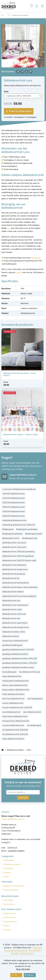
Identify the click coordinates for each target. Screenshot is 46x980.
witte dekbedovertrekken (13, 739)
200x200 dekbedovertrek (13, 503)
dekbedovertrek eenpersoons (15, 569)
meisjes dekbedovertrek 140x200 (17, 708)
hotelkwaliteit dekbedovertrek (15, 681)
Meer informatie (23, 969)
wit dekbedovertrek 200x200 (15, 730)
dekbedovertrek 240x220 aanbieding (18, 552)
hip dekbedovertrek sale (30, 672)
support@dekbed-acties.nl (23, 475)
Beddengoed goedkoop (12, 534)
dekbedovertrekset (11, 636)
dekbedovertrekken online (14, 632)
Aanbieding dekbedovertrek (14, 520)
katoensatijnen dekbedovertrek (16, 690)
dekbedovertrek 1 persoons (14, 543)
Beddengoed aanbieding (27, 529)
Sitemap (15, 953)
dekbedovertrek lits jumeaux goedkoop (19, 596)
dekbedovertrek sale (11, 618)
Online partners (27, 953)
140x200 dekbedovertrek (13, 494)
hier (9, 228)
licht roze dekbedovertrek (13, 699)
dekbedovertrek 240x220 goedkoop (18, 556)
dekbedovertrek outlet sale (14, 614)
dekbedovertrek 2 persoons (14, 547)
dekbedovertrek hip (11, 578)
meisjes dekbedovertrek (13, 703)
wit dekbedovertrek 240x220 (15, 734)
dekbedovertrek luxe (11, 601)
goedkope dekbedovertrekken (15, 654)
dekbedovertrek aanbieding (14, 565)
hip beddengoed (9, 672)
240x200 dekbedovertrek (13, 511)
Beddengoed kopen (34, 534)
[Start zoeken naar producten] (9, 15)
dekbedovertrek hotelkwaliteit (15, 583)
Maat (6, 92)
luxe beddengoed (35, 699)
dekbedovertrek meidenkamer (15, 605)
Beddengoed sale (30, 538)
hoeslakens (36, 258)
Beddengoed (8, 529)
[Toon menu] (2, 15)
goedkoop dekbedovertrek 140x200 (18, 650)
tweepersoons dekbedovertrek (16, 721)
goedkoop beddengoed (12, 645)
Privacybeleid (21, 950)
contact (19, 272)
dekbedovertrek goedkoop (14, 574)
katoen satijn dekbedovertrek (15, 685)
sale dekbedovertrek (32, 712)
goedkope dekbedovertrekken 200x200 (20, 659)
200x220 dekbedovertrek (13, 507)
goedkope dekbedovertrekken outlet (18, 667)
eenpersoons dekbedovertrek (15, 641)
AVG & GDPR (35, 950)
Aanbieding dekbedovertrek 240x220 (19, 525)
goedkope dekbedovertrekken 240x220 (20, 663)
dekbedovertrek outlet (12, 610)
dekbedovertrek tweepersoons (16, 627)
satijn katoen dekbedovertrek (15, 716)
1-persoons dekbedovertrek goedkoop (19, 489)
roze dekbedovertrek (11, 712)
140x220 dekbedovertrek (13, 498)
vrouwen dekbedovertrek (13, 725)
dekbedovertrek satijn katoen (15, 623)
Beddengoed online (11, 538)
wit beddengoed (34, 725)
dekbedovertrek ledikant (13, 592)
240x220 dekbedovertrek (13, 516)
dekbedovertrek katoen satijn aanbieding (20, 587)
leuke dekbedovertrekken (13, 694)
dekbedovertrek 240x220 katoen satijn (19, 561)
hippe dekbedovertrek (12, 676)
